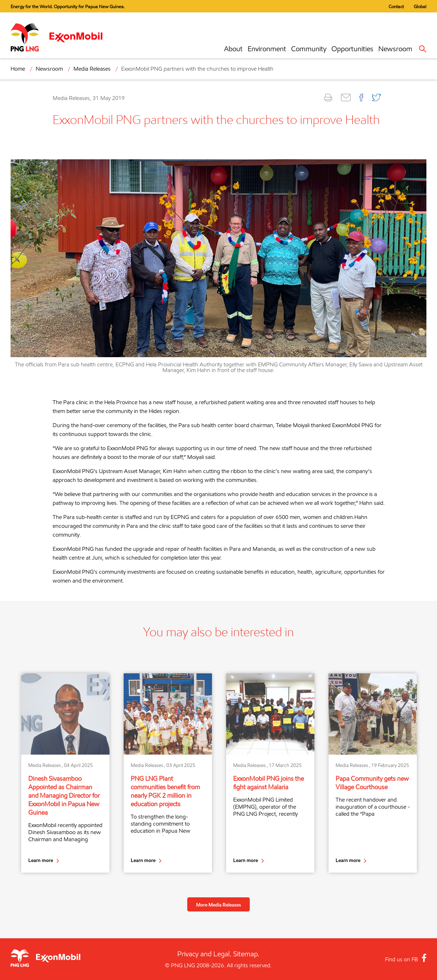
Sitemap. (246, 954)
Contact (396, 6)
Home (18, 69)
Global (420, 6)
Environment (267, 49)
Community (309, 49)
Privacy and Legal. (204, 954)
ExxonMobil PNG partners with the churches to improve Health (197, 69)
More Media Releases (218, 905)
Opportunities (352, 49)
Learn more (41, 860)
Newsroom (395, 49)
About (233, 49)
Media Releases (92, 69)
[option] (65, 773)
